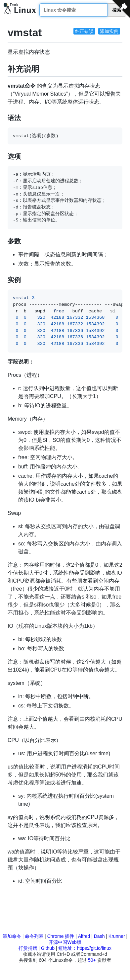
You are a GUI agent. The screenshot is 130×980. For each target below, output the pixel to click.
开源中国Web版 (65, 942)
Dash (99, 936)
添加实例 (109, 31)
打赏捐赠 (28, 948)
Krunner (117, 936)
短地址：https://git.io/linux (85, 948)
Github (48, 948)
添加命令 (12, 936)
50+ (92, 960)
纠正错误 (84, 31)
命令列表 (34, 936)
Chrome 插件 (61, 936)
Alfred (84, 936)
